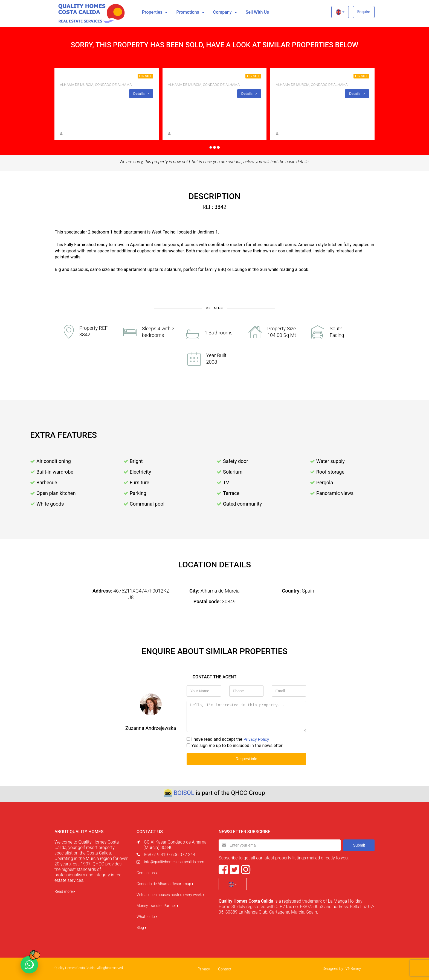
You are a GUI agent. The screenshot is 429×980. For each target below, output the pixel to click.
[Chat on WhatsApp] (29, 965)
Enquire (364, 12)
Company (222, 12)
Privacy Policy (257, 739)
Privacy (204, 969)
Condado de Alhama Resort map (165, 883)
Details (141, 93)
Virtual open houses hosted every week (170, 894)
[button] (340, 12)
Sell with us (257, 12)
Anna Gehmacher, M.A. (81, 133)
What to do (147, 916)
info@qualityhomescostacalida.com (174, 861)
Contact (225, 969)
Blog (141, 927)
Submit (359, 844)
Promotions (188, 12)
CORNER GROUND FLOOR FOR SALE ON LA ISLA (323, 78)
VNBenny (353, 968)
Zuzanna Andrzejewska (189, 133)
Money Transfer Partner (157, 905)
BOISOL (184, 792)
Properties (152, 12)
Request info (246, 759)
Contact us (147, 872)
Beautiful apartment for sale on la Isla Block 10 (225, 78)
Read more (65, 891)
